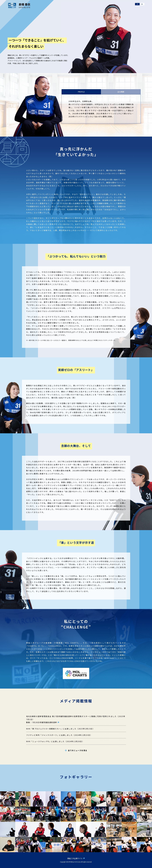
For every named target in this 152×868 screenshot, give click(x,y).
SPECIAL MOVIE (131, 60)
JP (137, 4)
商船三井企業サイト (75, 858)
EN (142, 4)
